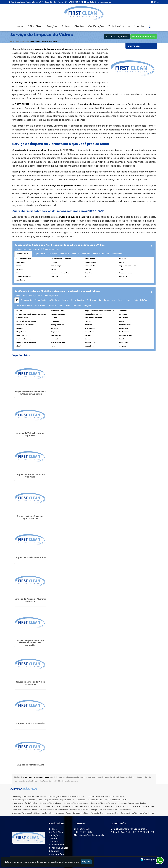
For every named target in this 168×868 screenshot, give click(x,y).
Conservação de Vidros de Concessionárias (66, 797)
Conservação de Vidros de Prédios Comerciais (105, 797)
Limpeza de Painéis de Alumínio (30, 558)
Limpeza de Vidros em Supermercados (115, 810)
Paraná (65, 301)
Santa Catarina (78, 301)
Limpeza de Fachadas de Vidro (90, 800)
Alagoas (88, 306)
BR (17, 301)
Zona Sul (75, 254)
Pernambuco (110, 301)
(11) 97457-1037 (84, 833)
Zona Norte (53, 254)
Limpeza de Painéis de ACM (30, 765)
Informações (57, 855)
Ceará (128, 301)
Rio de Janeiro (27, 301)
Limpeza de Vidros (63, 813)
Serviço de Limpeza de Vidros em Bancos (30, 684)
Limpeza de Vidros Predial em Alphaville (30, 435)
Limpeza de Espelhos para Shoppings (27, 800)
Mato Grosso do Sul (24, 306)
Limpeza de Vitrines (81, 813)
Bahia (120, 301)
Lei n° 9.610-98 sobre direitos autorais (63, 782)
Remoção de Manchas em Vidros (105, 813)
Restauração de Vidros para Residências (137, 813)
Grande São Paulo (23, 254)
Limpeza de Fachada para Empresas (60, 800)
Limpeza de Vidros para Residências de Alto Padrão (33, 813)
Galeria (66, 26)
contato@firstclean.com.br (99, 2)
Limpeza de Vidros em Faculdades (86, 807)
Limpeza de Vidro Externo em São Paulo (30, 476)
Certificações (96, 26)
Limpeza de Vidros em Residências (54, 810)
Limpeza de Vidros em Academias (132, 804)
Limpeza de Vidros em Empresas (57, 807)
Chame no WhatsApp (144, 37)
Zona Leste (86, 254)
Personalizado (118, 254)
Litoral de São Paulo (101, 254)
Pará (68, 306)
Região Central (40, 254)
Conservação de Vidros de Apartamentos (30, 518)
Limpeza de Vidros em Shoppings (84, 810)
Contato (139, 26)
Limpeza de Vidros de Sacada (76, 804)
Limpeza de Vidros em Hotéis (30, 724)
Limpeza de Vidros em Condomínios (27, 807)
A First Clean (35, 26)
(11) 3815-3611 (77, 2)
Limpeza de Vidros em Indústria (25, 810)
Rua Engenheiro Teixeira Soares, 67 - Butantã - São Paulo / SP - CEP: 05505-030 (133, 831)
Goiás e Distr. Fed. (140, 301)
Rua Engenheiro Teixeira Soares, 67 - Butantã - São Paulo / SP (39, 2)
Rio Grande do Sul (94, 301)
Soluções (52, 26)
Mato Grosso (40, 306)
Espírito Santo (54, 301)
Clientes (79, 26)
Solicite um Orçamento (117, 37)
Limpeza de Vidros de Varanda (103, 804)
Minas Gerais (40, 301)
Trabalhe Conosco (119, 26)
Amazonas (52, 306)
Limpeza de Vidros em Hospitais (116, 807)
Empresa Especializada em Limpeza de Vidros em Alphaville (30, 643)
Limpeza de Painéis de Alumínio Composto (30, 601)
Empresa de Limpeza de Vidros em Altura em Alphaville (30, 393)
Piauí (61, 306)
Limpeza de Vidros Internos (51, 804)
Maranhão (77, 306)
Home (20, 26)
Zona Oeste (65, 254)
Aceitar (86, 862)
